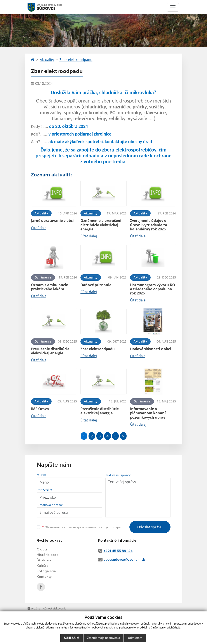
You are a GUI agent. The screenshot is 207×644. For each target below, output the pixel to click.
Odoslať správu (150, 527)
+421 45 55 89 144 (118, 551)
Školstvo (44, 560)
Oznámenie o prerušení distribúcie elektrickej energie (101, 225)
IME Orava (40, 409)
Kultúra (43, 566)
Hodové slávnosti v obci (150, 349)
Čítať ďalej (39, 228)
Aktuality (47, 60)
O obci (42, 549)
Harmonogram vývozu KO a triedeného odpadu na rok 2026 (153, 289)
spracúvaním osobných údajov (99, 527)
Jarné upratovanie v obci (52, 221)
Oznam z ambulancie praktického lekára (50, 287)
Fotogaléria (46, 571)
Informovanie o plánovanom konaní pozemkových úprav (148, 413)
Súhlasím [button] (71, 638)
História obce (48, 555)
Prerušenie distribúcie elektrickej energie (50, 351)
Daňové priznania (96, 285)
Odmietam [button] (135, 638)
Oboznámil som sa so (82, 527)
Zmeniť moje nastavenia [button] (103, 638)
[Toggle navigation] (173, 7)
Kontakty (44, 577)
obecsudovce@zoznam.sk (124, 560)
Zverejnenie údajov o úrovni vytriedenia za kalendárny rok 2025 (149, 225)
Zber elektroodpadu (76, 60)
